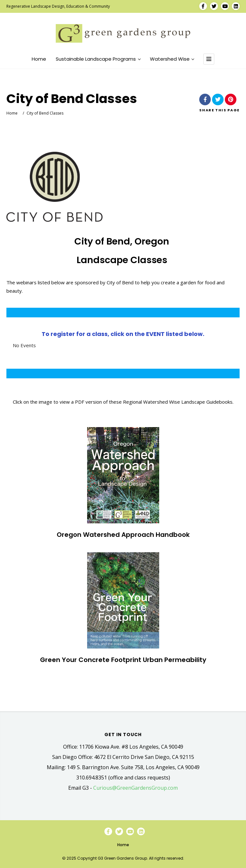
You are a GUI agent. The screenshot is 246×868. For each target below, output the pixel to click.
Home (39, 59)
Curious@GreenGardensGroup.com (135, 788)
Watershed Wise (172, 59)
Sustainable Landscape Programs (98, 59)
